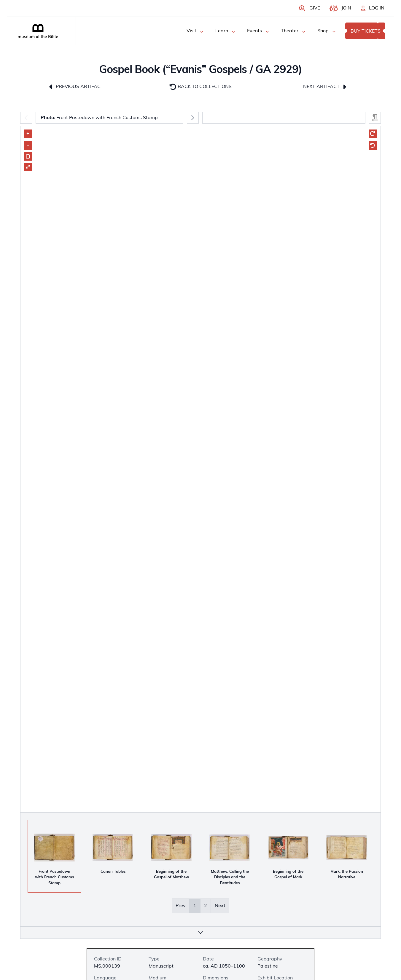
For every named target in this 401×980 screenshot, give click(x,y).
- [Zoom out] (28, 145)
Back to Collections (200, 87)
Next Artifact (326, 87)
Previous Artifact (75, 87)
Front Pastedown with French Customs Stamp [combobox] (99, 118)
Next (220, 906)
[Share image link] (28, 156)
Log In (377, 8)
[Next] (193, 118)
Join (346, 8)
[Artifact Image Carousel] (200, 524)
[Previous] (26, 118)
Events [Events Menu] (259, 32)
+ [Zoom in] (28, 134)
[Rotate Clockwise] (373, 134)
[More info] (200, 933)
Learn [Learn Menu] (226, 32)
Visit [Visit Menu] (196, 32)
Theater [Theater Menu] (294, 32)
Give (315, 8)
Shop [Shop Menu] (327, 32)
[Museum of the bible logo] (38, 31)
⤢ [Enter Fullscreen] (28, 167)
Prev (181, 906)
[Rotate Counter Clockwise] (373, 146)
